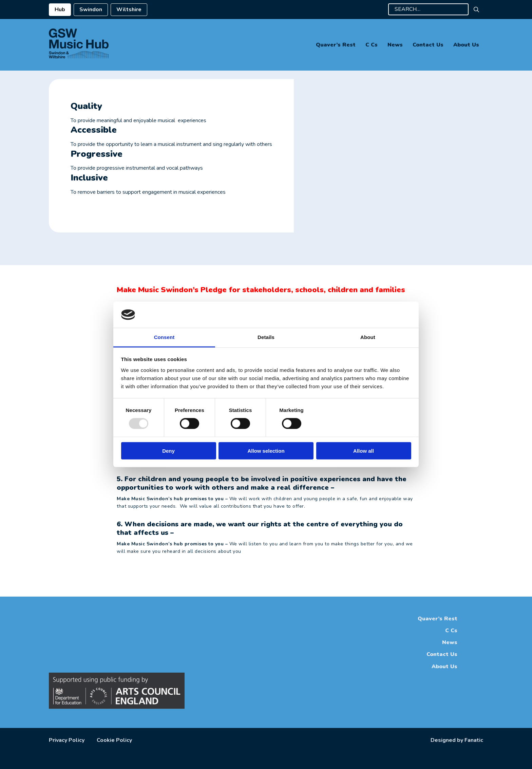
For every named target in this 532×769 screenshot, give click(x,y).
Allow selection (266, 451)
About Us (466, 45)
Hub (60, 10)
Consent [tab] (164, 337)
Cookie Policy (114, 740)
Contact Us (428, 45)
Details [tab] (266, 337)
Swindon (91, 10)
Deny (168, 451)
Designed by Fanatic (457, 740)
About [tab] (368, 337)
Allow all (364, 451)
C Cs (372, 45)
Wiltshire (129, 10)
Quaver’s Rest (336, 45)
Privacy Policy (67, 740)
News (395, 45)
